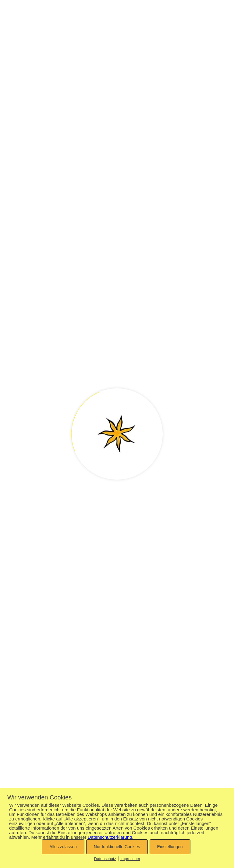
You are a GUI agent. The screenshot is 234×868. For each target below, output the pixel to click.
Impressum (130, 859)
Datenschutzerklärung (110, 837)
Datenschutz (105, 859)
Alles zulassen (63, 847)
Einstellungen (170, 847)
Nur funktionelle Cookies (117, 847)
